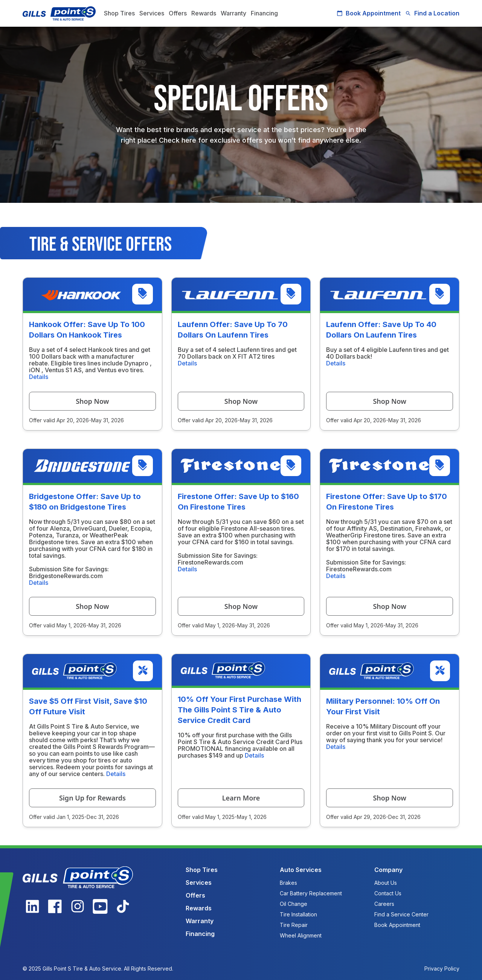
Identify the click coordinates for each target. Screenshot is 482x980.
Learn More (241, 798)
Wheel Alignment (301, 935)
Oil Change (294, 904)
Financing (264, 13)
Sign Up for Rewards (92, 798)
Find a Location (432, 13)
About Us (386, 883)
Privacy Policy (442, 969)
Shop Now (92, 401)
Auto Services (301, 870)
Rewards (204, 13)
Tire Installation (298, 914)
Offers (178, 13)
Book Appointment (369, 13)
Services (152, 13)
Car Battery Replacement (311, 893)
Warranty (233, 13)
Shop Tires (119, 13)
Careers (384, 904)
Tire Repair (294, 925)
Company (388, 870)
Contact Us (388, 893)
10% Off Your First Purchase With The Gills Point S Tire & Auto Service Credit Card (239, 710)
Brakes (288, 883)
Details (39, 377)
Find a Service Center (401, 914)
